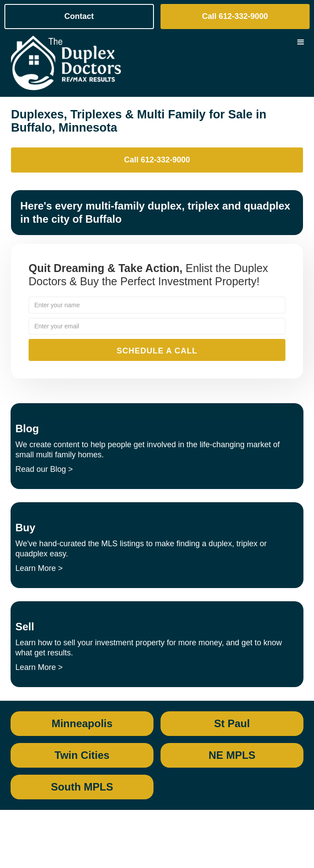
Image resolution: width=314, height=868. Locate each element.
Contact (79, 16)
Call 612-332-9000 (235, 16)
